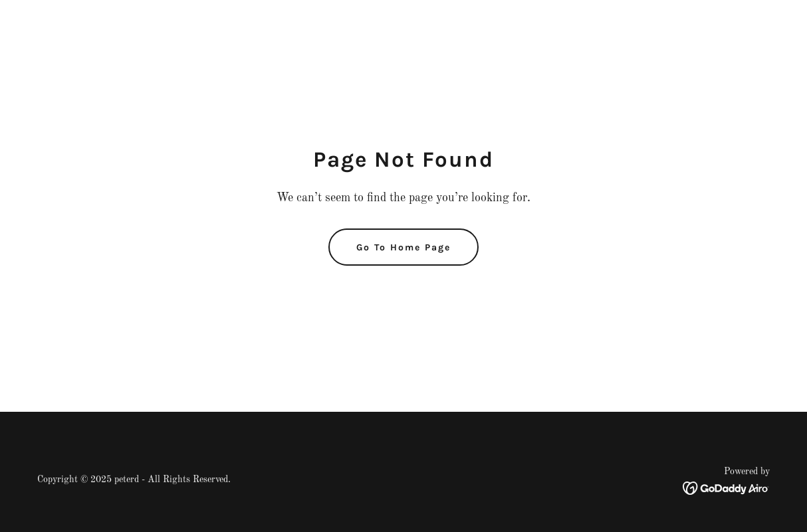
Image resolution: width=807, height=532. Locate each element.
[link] (726, 488)
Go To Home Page (403, 247)
